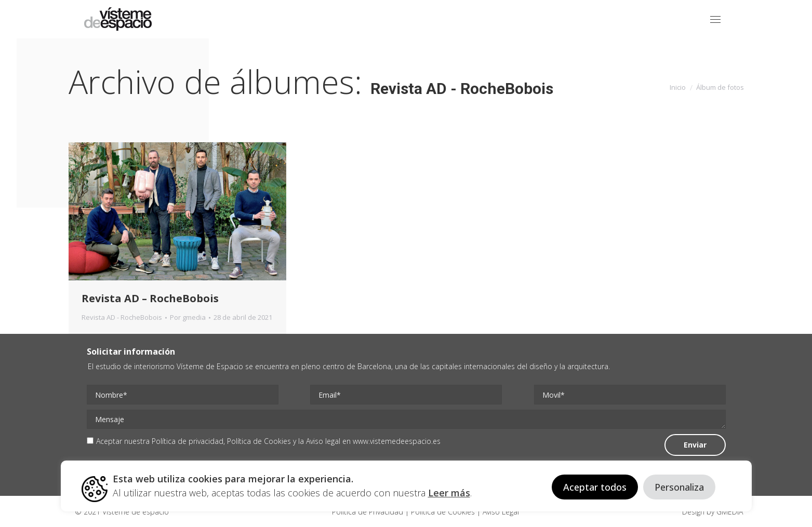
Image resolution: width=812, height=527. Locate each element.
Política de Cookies (259, 441)
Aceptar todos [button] (595, 487)
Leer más (449, 493)
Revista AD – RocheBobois (150, 298)
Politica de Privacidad (369, 512)
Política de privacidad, (189, 441)
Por (188, 317)
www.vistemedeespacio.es (397, 441)
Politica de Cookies (443, 512)
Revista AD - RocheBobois (122, 317)
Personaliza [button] (679, 487)
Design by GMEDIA (713, 512)
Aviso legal (323, 441)
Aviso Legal (500, 512)
